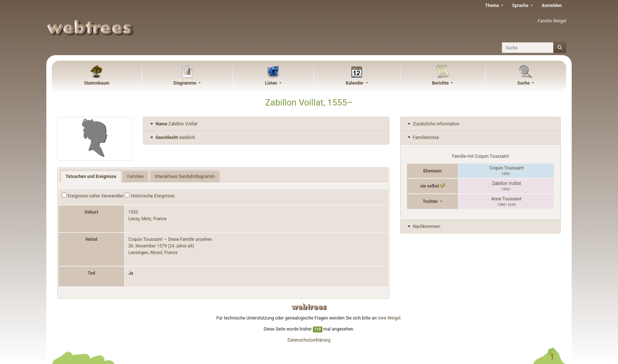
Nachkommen (423, 226)
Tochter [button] (431, 201)
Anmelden (552, 6)
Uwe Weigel (389, 318)
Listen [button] (272, 83)
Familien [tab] (135, 176)
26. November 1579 (148, 246)
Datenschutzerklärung (309, 340)
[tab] (266, 124)
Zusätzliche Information (433, 124)
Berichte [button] (441, 83)
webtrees (309, 307)
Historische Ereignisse (149, 196)
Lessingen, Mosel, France (153, 253)
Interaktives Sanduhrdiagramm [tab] (185, 176)
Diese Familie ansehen (190, 239)
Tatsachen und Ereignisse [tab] (91, 176)
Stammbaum (97, 83)
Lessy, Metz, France (147, 219)
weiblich (172, 138)
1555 (133, 212)
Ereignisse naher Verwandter (93, 196)
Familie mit (480, 156)
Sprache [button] (521, 6)
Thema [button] (493, 6)
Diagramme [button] (185, 83)
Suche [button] (524, 83)
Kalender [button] (355, 83)
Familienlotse (423, 138)
